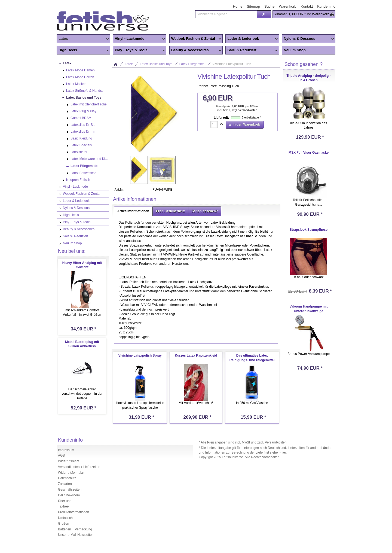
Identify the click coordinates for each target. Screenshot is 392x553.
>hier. (283, 452)
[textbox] (226, 14)
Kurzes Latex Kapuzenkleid (196, 355)
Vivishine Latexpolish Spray (140, 355)
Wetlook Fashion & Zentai (195, 39)
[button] (264, 14)
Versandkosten (248, 110)
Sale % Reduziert (252, 50)
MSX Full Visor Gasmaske (309, 153)
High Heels (83, 50)
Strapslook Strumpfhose (309, 230)
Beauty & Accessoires (195, 50)
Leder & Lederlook (252, 39)
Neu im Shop (295, 50)
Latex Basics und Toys (156, 64)
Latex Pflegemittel (192, 64)
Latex (83, 39)
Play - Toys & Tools (139, 50)
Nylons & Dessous (308, 39)
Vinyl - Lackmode (139, 39)
